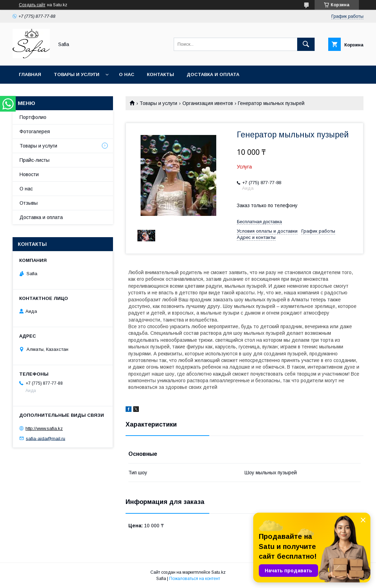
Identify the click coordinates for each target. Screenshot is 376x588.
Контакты (160, 74)
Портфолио (33, 117)
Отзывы (29, 203)
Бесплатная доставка (259, 222)
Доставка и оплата (213, 74)
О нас (127, 74)
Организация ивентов (208, 103)
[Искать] (306, 44)
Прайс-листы (35, 160)
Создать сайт (32, 5)
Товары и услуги (77, 74)
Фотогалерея (35, 131)
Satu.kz (219, 572)
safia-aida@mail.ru (46, 438)
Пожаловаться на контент (195, 579)
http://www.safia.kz (44, 428)
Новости (29, 174)
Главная (30, 74)
